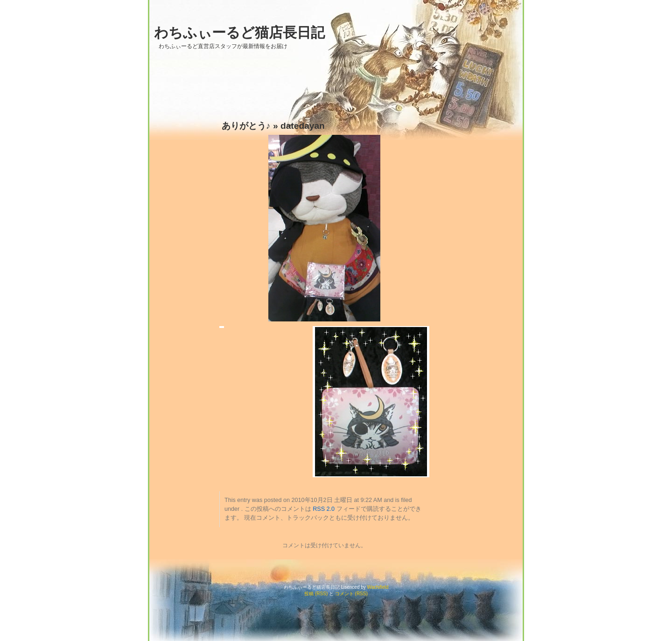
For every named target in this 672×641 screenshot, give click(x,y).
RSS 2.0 (324, 509)
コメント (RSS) (351, 594)
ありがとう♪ (246, 126)
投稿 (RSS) (316, 594)
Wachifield (378, 587)
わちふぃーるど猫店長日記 (239, 32)
